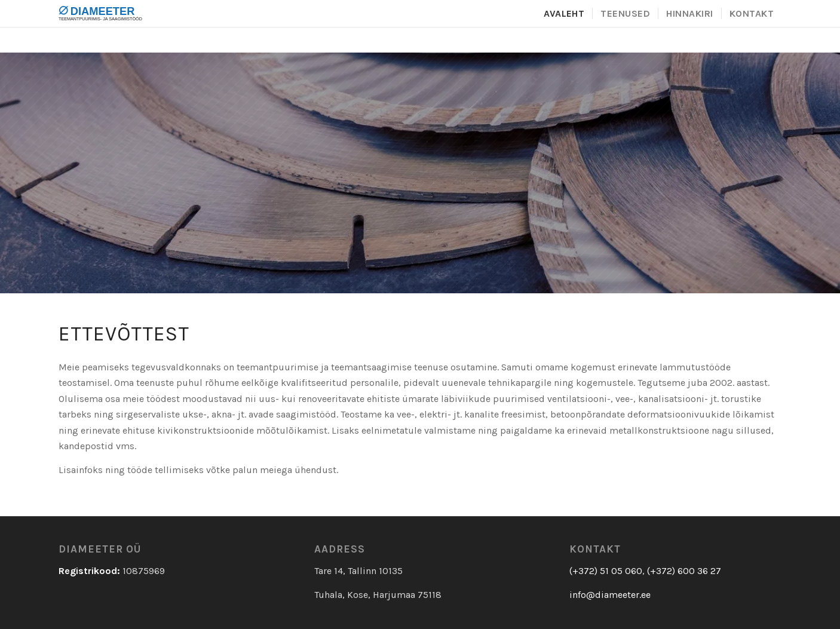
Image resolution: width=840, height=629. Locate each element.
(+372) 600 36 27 (684, 571)
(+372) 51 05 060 (606, 571)
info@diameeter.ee (610, 595)
